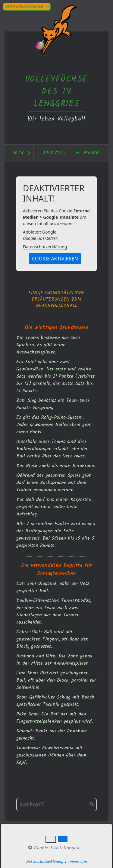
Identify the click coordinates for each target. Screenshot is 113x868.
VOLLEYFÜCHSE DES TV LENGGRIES (56, 92)
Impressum (83, 834)
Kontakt (58, 834)
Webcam (58, 842)
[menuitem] (19, 153)
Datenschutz (32, 834)
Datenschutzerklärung (45, 247)
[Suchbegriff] (56, 805)
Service (55, 153)
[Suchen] (92, 805)
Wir (19, 153)
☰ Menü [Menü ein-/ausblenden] (88, 153)
